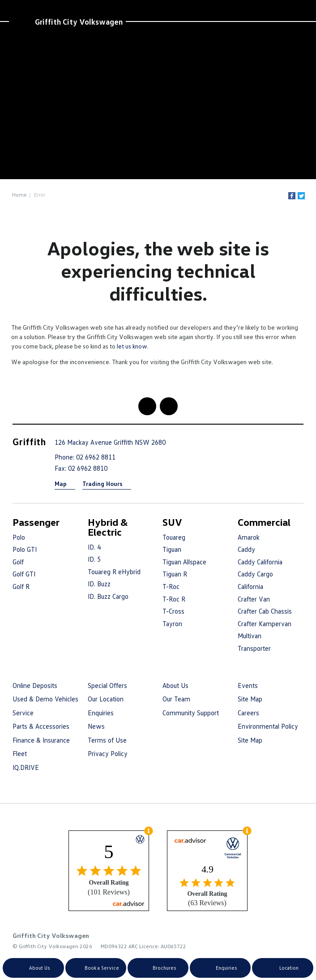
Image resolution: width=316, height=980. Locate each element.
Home (19, 195)
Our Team (176, 699)
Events (248, 685)
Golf (18, 562)
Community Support (191, 713)
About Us (175, 685)
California (250, 586)
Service (23, 713)
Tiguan (172, 549)
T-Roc (171, 586)
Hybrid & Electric (108, 527)
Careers (248, 713)
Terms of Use (107, 740)
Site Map (250, 699)
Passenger (36, 522)
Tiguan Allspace (184, 562)
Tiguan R (175, 574)
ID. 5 (94, 559)
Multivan (250, 636)
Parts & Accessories (41, 726)
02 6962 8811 (96, 457)
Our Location (106, 699)
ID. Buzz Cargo (108, 596)
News (96, 726)
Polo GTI (25, 549)
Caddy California (260, 562)
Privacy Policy (108, 753)
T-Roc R (174, 599)
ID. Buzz (99, 584)
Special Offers (107, 685)
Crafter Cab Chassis (265, 611)
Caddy (246, 549)
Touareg (174, 537)
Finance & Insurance (41, 740)
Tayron (172, 623)
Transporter (254, 648)
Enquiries (101, 713)
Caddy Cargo (255, 574)
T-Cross (173, 611)
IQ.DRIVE (26, 767)
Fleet (20, 753)
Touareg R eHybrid (114, 572)
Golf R (21, 586)
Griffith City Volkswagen (79, 21)
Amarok (249, 537)
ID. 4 (94, 547)
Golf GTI (24, 574)
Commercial (264, 522)
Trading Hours (102, 484)
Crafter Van (254, 599)
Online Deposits (35, 685)
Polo (19, 537)
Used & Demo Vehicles (45, 699)
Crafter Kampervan (265, 623)
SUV (172, 522)
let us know (132, 346)
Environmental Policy (268, 726)
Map (61, 484)
